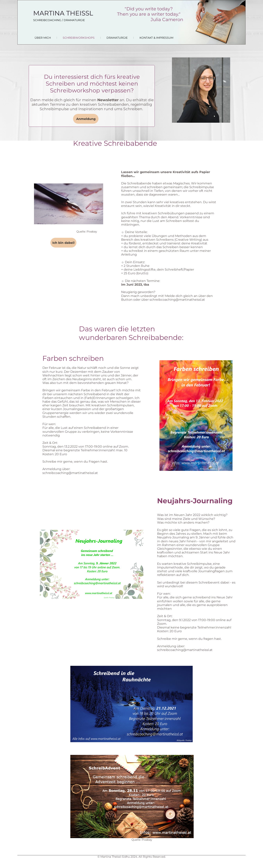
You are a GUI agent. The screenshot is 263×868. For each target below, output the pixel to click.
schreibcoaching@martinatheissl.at (177, 300)
